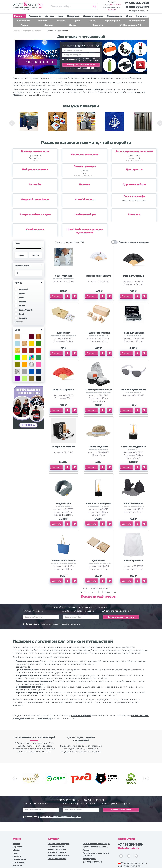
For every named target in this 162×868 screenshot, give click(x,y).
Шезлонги (134, 214)
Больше (18, 322)
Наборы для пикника (35, 169)
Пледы (24, 25)
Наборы (43, 21)
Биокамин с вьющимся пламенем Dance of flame (99, 507)
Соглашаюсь (81, 59)
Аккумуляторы (137, 21)
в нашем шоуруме (81, 716)
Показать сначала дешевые (134, 242)
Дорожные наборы (134, 184)
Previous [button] (12, 123)
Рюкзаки (60, 21)
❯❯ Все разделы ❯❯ (130, 25)
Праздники (73, 16)
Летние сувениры (85, 166)
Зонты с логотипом (57, 852)
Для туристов (134, 169)
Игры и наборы (35, 156)
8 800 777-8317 (138, 7)
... (100, 592)
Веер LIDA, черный (134, 276)
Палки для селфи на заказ (134, 201)
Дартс (35, 161)
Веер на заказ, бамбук (99, 276)
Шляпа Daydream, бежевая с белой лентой (99, 450)
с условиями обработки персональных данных (89, 59)
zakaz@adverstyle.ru (139, 11)
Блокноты (98, 25)
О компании (19, 862)
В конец (108, 592)
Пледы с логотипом (57, 859)
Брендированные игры (35, 151)
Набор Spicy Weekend (64, 447)
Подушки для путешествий (134, 157)
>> (115, 592)
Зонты (93, 21)
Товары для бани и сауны (35, 214)
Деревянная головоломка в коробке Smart (64, 336)
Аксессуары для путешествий (134, 151)
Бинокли (85, 184)
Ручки (77, 21)
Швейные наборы (85, 214)
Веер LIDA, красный (64, 390)
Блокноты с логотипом (59, 856)
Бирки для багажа (134, 161)
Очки (85, 173)
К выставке (23, 21)
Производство (115, 16)
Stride (102, 401)
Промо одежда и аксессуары (97, 844)
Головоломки (35, 158)
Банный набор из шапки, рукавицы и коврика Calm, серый (134, 507)
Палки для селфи (134, 196)
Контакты (141, 16)
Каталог (20, 16)
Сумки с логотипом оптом (95, 847)
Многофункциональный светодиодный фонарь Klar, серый (99, 393)
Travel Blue (67, 515)
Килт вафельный (134, 561)
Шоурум (49, 16)
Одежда (49, 25)
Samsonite (35, 184)
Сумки (73, 25)
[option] (29, 123)
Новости (17, 856)
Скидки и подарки (93, 16)
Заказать (56, 296)
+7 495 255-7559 (137, 3)
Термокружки (112, 21)
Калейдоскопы (35, 229)
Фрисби (85, 171)
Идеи (61, 16)
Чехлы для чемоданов (85, 154)
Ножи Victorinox (85, 199)
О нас (129, 16)
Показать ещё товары (99, 596)
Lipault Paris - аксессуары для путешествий (85, 231)
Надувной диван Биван (35, 199)
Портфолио (35, 16)
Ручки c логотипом (57, 849)
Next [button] (147, 779)
